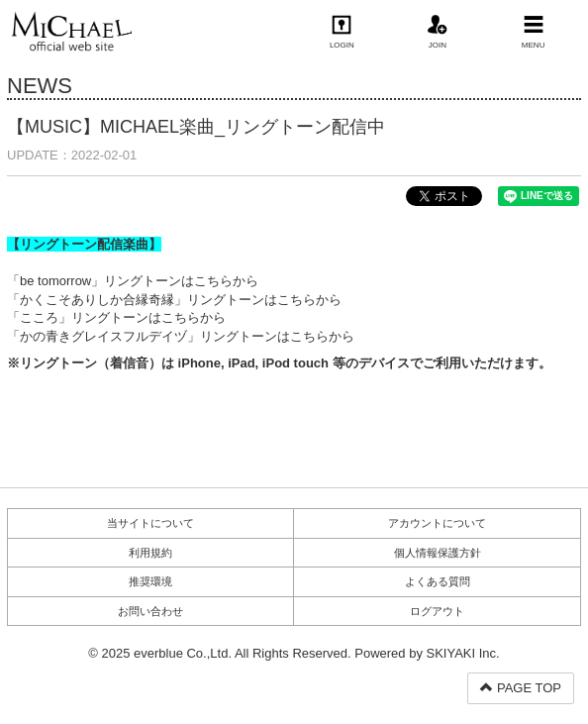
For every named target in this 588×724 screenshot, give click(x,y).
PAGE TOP (521, 688)
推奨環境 (150, 581)
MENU (534, 32)
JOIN (438, 32)
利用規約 (150, 553)
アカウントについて (437, 523)
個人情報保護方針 (438, 553)
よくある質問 (438, 581)
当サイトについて (150, 523)
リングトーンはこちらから (181, 281)
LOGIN (342, 32)
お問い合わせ (150, 611)
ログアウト (437, 611)
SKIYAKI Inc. (463, 653)
